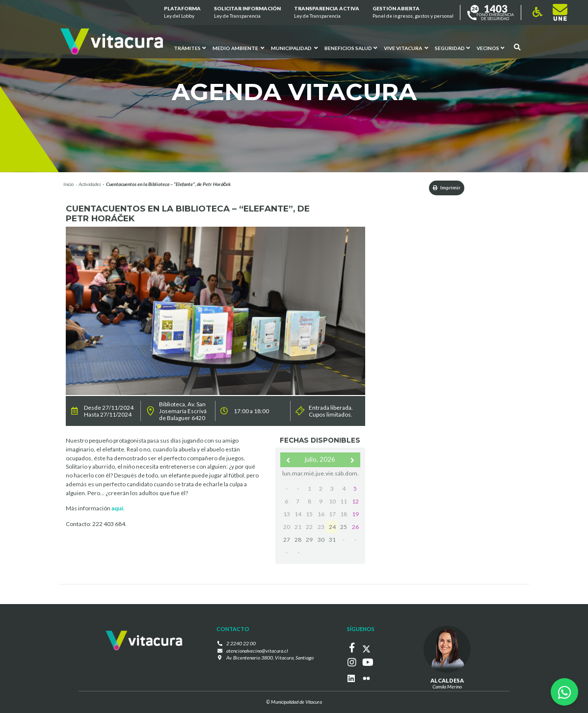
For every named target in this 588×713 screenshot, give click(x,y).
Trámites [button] (190, 48)
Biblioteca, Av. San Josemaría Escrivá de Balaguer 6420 (183, 412)
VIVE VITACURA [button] (405, 48)
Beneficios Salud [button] (351, 48)
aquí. (118, 509)
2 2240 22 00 (243, 644)
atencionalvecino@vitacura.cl (257, 651)
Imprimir (442, 188)
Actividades (90, 184)
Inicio (68, 184)
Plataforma (182, 13)
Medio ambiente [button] (238, 48)
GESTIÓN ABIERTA (413, 13)
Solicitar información (247, 13)
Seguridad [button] (452, 48)
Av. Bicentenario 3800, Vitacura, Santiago (270, 659)
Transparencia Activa (327, 13)
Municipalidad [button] (294, 48)
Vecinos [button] (490, 48)
